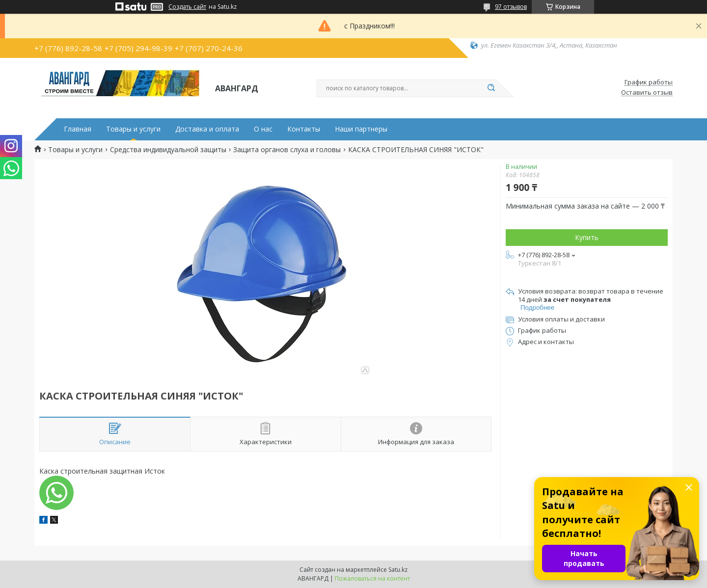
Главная (78, 129)
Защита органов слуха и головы (287, 150)
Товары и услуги (133, 129)
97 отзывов (511, 7)
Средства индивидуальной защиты (168, 150)
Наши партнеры (361, 129)
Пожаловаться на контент (372, 578)
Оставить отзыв (647, 93)
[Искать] (491, 88)
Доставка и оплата (207, 129)
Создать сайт (187, 7)
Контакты (304, 129)
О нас (263, 129)
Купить (587, 237)
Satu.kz (398, 570)
